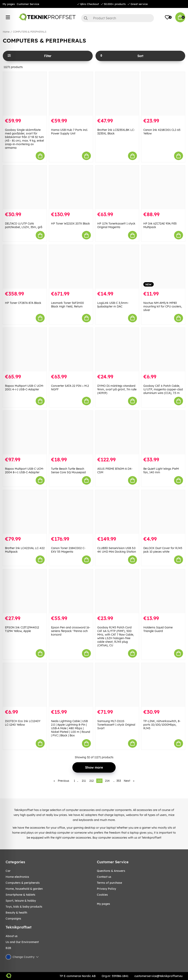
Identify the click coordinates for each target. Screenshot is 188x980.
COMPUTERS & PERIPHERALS (30, 32)
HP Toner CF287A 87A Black (23, 303)
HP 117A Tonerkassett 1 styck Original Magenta (116, 225)
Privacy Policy (106, 889)
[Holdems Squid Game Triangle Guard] (163, 591)
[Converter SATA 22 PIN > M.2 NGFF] (71, 350)
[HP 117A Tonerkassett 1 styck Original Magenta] (117, 187)
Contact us (104, 877)
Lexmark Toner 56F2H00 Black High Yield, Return (67, 305)
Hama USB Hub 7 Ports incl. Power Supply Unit (69, 132)
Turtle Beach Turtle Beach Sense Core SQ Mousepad (68, 471)
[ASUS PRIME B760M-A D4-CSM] (117, 433)
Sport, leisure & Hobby (21, 901)
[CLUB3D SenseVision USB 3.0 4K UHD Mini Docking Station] (117, 512)
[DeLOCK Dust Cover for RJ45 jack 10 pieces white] (163, 512)
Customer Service (28, 4)
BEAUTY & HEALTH (16, 913)
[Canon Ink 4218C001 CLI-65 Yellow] (163, 94)
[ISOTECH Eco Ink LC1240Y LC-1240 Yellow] (25, 685)
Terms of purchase (109, 883)
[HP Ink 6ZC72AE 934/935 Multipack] (163, 187)
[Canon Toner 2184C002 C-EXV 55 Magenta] (71, 512)
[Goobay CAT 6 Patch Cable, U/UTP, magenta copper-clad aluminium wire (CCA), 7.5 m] (163, 350)
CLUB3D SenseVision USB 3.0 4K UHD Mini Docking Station (117, 550)
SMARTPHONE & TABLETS (20, 895)
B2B (8, 948)
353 (119, 781)
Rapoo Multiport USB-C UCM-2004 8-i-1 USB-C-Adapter (25, 471)
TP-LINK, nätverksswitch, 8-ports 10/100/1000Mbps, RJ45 (162, 725)
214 (107, 781)
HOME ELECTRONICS (17, 877)
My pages (9, 4)
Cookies (102, 895)
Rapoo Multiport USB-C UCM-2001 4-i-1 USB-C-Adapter (25, 388)
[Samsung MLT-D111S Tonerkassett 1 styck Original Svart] (117, 685)
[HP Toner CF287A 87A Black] (25, 267)
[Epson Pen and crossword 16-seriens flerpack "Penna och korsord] (71, 591)
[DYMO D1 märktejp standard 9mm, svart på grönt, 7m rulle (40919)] (117, 350)
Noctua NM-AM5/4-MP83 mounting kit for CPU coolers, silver (163, 306)
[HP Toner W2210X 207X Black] (71, 187)
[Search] (118, 18)
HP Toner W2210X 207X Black (70, 224)
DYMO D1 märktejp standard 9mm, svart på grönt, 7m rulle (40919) (117, 389)
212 (92, 781)
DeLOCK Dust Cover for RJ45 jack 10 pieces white (163, 550)
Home (6, 32)
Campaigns (13, 919)
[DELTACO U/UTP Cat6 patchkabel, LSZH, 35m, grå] (25, 187)
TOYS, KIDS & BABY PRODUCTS (24, 907)
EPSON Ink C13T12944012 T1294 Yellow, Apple (22, 629)
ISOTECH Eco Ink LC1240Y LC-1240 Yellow (23, 723)
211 (84, 781)
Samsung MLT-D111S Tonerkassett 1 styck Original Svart (116, 725)
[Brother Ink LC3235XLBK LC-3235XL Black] (117, 94)
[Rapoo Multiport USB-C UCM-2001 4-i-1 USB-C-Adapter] (25, 350)
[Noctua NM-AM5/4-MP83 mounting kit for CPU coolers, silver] (163, 267)
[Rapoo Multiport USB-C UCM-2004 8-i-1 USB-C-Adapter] (25, 433)
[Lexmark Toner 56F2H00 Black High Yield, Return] (71, 267)
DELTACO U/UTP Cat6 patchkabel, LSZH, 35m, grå (24, 225)
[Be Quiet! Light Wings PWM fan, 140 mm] (163, 433)
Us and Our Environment (22, 942)
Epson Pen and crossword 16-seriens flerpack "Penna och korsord (71, 631)
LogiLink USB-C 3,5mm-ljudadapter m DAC (113, 305)
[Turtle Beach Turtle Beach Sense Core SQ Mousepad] (71, 433)
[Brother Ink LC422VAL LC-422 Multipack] (25, 512)
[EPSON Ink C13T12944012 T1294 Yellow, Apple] (25, 591)
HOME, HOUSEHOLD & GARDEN (24, 889)
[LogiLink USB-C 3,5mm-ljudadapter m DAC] (117, 267)
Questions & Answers (111, 871)
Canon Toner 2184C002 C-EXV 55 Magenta (68, 550)
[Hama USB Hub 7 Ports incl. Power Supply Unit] (71, 94)
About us (12, 936)
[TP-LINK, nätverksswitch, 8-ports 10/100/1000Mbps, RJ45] (163, 685)
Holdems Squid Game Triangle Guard (158, 629)
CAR (8, 871)
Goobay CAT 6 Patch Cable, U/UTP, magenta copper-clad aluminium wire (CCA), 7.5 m (163, 389)
